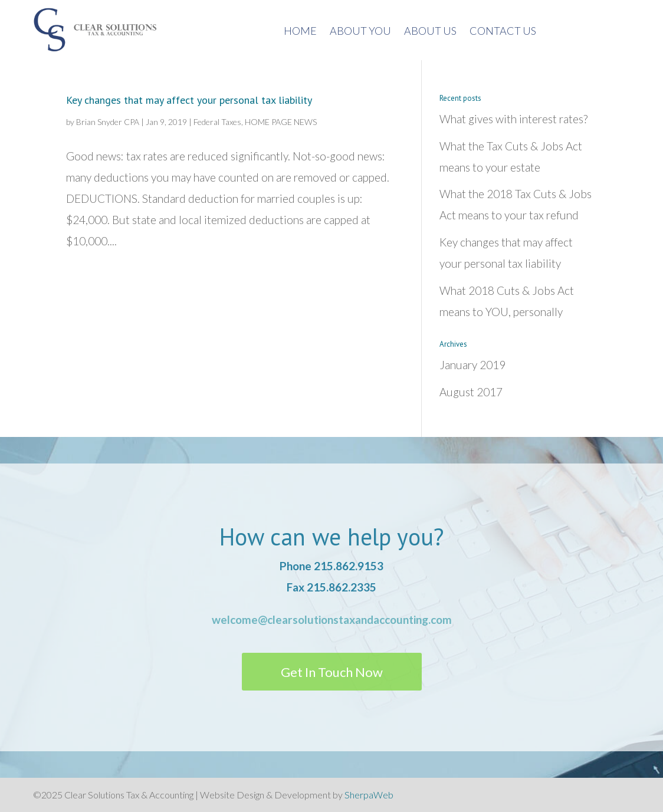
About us (430, 32)
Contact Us (503, 32)
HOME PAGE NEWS (281, 122)
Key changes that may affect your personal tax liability (189, 100)
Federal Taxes (217, 122)
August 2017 (471, 392)
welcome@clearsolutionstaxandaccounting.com (332, 619)
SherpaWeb (369, 795)
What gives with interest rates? (513, 119)
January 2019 (472, 365)
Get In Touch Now (332, 672)
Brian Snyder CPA (108, 122)
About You (360, 32)
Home (300, 32)
